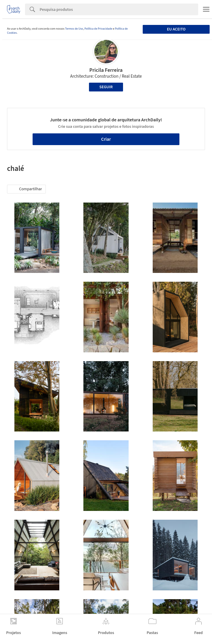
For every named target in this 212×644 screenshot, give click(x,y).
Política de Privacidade (98, 29)
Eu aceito (176, 29)
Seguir (106, 87)
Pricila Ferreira (106, 70)
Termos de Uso (74, 29)
